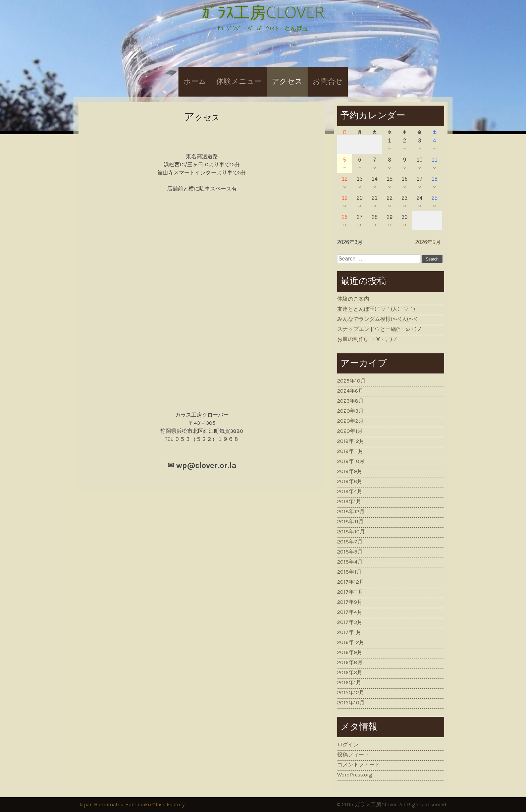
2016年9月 (350, 652)
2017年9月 (350, 602)
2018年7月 (350, 542)
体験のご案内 (353, 299)
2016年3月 (350, 672)
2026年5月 (428, 242)
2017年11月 (350, 592)
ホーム (195, 81)
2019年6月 (350, 481)
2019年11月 (350, 451)
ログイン (348, 744)
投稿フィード (353, 755)
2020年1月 (350, 431)
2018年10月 (351, 532)
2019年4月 (350, 491)
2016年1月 (349, 682)
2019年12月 (351, 441)
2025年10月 (351, 381)
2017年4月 (350, 612)
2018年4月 (350, 562)
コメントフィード (359, 765)
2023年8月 (350, 401)
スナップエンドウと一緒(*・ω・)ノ (380, 329)
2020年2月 (350, 421)
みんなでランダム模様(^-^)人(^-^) (377, 319)
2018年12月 (351, 511)
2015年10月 (351, 703)
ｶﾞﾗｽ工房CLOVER (263, 12)
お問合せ (328, 81)
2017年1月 (349, 632)
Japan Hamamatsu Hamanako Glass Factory (131, 804)
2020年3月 (350, 411)
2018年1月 (349, 572)
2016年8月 (350, 662)
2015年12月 (351, 692)
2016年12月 (351, 642)
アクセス (287, 81)
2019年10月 (351, 461)
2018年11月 (350, 521)
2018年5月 (350, 552)
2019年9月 (350, 471)
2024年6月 (350, 391)
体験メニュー (239, 81)
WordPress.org (355, 775)
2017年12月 (351, 582)
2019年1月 (349, 501)
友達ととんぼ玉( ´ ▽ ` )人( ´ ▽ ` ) (376, 309)
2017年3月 (350, 622)
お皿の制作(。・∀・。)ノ (367, 339)
